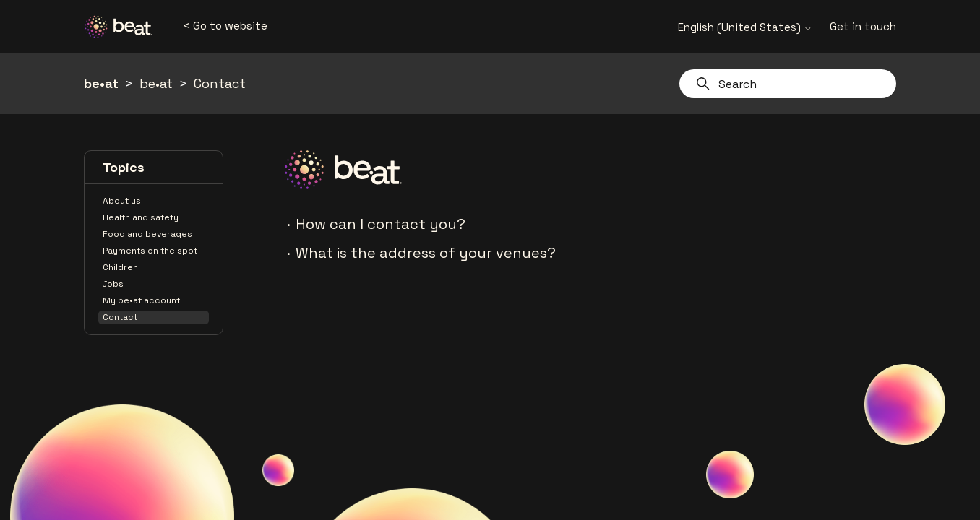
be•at (101, 83)
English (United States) (745, 27)
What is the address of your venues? (426, 253)
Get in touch (863, 26)
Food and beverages (147, 234)
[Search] (788, 84)
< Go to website (225, 26)
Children (120, 267)
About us (122, 201)
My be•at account (141, 300)
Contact (220, 83)
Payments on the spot (150, 251)
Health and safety (141, 217)
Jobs (113, 284)
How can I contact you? (381, 224)
